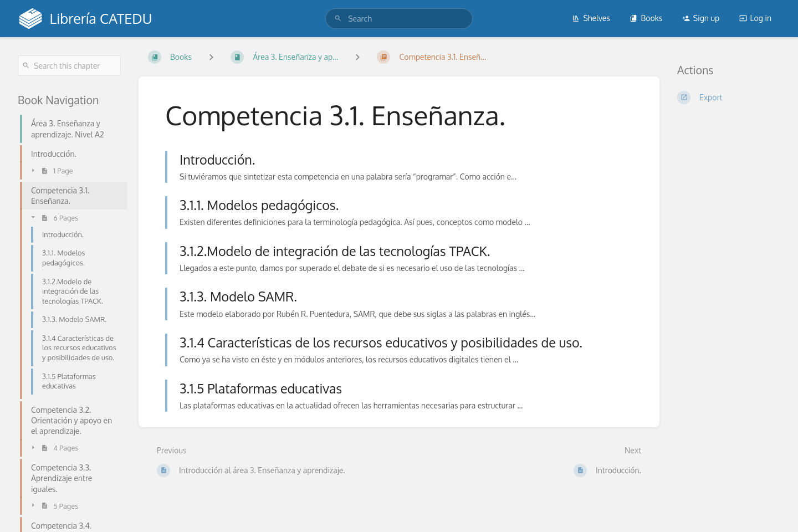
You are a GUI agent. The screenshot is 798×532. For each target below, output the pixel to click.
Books (646, 18)
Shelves (591, 18)
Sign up (701, 18)
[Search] (338, 19)
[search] (399, 19)
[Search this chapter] (69, 66)
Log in (755, 18)
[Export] (729, 98)
